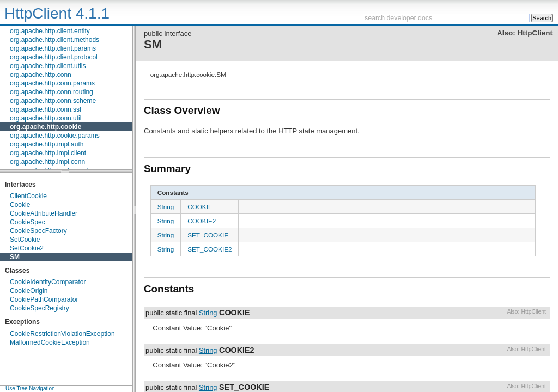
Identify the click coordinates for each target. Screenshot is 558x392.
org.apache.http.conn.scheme (53, 101)
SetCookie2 (27, 248)
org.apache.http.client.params (53, 48)
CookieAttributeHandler (44, 213)
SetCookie (25, 240)
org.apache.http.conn (41, 75)
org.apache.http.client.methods (54, 40)
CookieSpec (28, 222)
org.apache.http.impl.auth (47, 144)
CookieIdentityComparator (48, 282)
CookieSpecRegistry (40, 308)
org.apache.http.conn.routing (51, 92)
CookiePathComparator (44, 299)
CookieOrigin (29, 291)
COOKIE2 (202, 221)
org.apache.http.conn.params (52, 83)
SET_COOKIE (208, 235)
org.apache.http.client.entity (50, 31)
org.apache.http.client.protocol (54, 57)
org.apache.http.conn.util (46, 118)
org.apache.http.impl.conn (47, 162)
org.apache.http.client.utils (48, 66)
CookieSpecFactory (38, 231)
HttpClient (535, 33)
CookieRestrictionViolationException (62, 334)
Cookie (20, 205)
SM (15, 257)
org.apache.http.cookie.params (55, 136)
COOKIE (200, 207)
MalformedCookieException (50, 342)
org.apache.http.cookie (46, 127)
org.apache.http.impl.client (48, 153)
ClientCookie (28, 196)
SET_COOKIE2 (210, 249)
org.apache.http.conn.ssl (46, 109)
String (166, 207)
